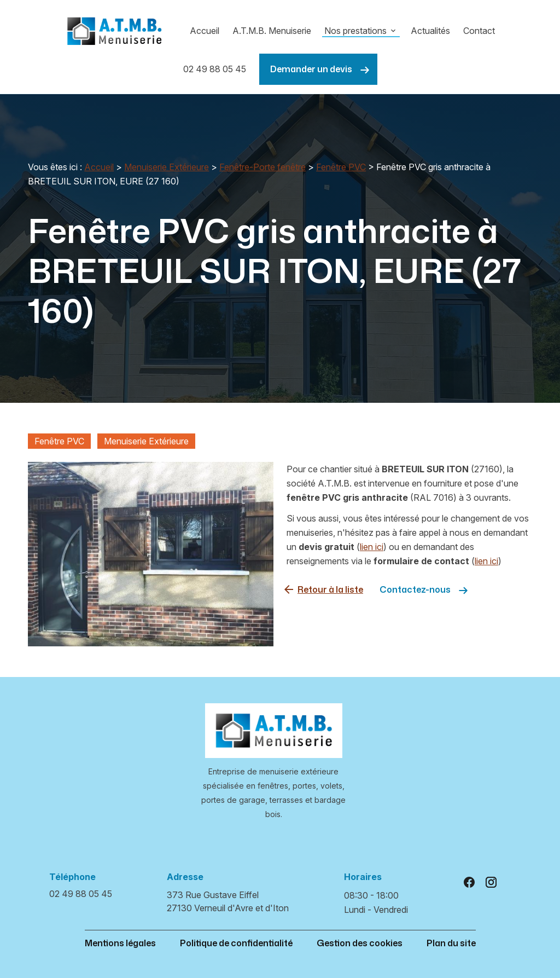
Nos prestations (355, 31)
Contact (479, 31)
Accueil (205, 31)
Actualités (430, 31)
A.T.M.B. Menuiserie (272, 31)
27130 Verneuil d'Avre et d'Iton (228, 901)
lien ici (372, 547)
